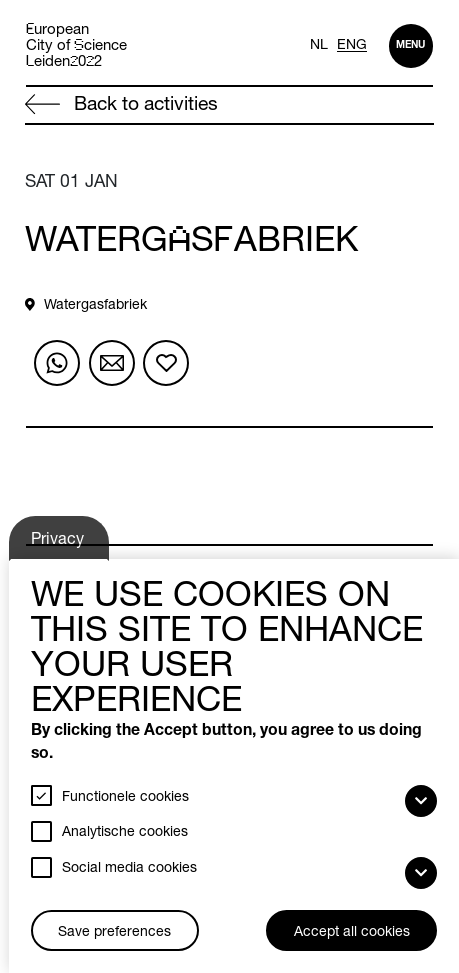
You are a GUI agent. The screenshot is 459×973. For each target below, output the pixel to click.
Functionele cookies (125, 798)
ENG (352, 46)
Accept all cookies (352, 933)
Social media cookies (129, 869)
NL (319, 46)
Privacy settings (60, 546)
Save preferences (114, 933)
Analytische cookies (125, 833)
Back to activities (121, 105)
